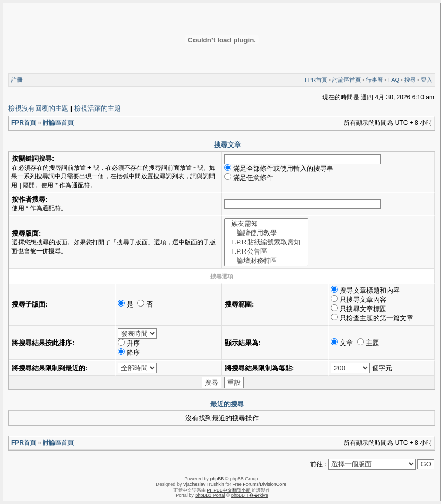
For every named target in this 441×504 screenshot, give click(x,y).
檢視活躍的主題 (98, 108)
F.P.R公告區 (266, 251)
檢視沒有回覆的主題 (38, 108)
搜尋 (410, 80)
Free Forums (245, 484)
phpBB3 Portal (210, 495)
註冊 (17, 80)
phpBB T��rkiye (250, 495)
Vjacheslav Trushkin (204, 484)
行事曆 (374, 80)
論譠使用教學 (266, 233)
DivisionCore (273, 484)
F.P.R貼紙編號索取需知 (266, 242)
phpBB (217, 479)
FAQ (394, 80)
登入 (427, 80)
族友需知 (266, 224)
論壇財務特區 (266, 261)
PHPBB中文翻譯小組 (229, 490)
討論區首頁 (347, 80)
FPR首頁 (316, 80)
